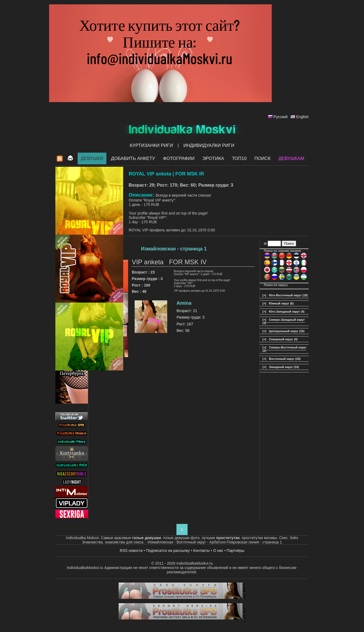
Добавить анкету (133, 158)
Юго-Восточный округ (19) (288, 295)
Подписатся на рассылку (168, 551)
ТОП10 (239, 158)
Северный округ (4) (283, 339)
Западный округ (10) (284, 367)
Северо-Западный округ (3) (284, 321)
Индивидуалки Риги (209, 145)
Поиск (262, 158)
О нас (218, 551)
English (302, 117)
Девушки (92, 158)
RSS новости (131, 551)
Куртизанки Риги (151, 145)
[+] (264, 295)
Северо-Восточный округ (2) (284, 349)
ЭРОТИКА (213, 158)
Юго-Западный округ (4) (287, 312)
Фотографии (179, 158)
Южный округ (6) (281, 303)
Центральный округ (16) (287, 331)
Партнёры (235, 551)
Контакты (201, 551)
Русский (281, 117)
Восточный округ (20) (285, 359)
